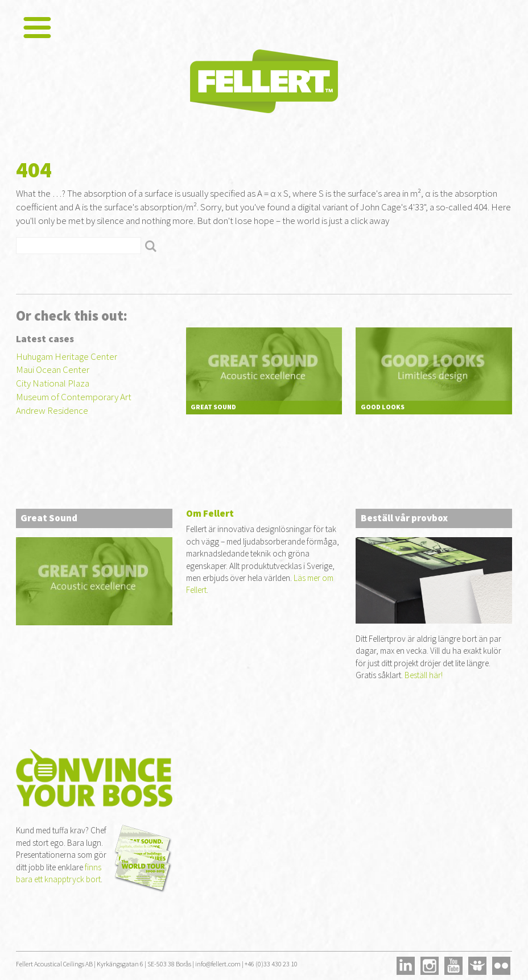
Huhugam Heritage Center (67, 356)
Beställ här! (424, 675)
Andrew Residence (52, 410)
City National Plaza (53, 383)
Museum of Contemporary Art (74, 397)
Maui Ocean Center (53, 369)
